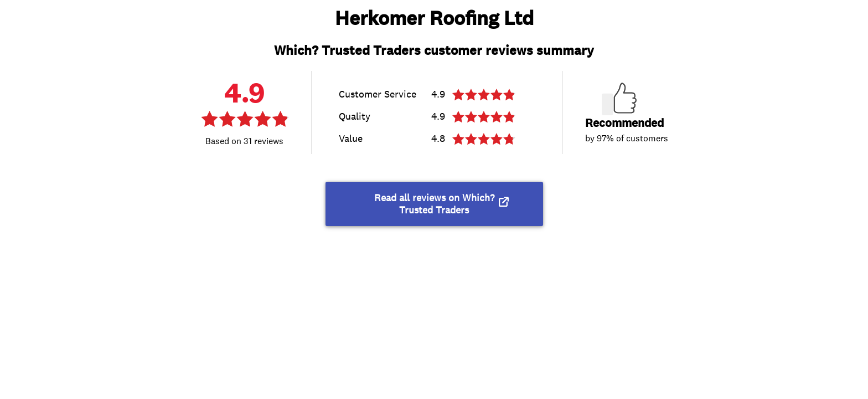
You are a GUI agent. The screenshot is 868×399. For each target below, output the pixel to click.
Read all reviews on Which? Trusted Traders (434, 204)
